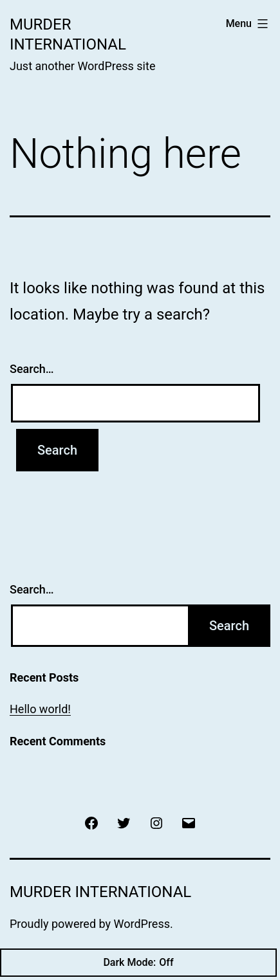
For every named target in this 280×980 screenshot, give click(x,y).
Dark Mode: (138, 963)
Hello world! (40, 709)
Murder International (100, 892)
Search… (32, 369)
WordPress (142, 924)
